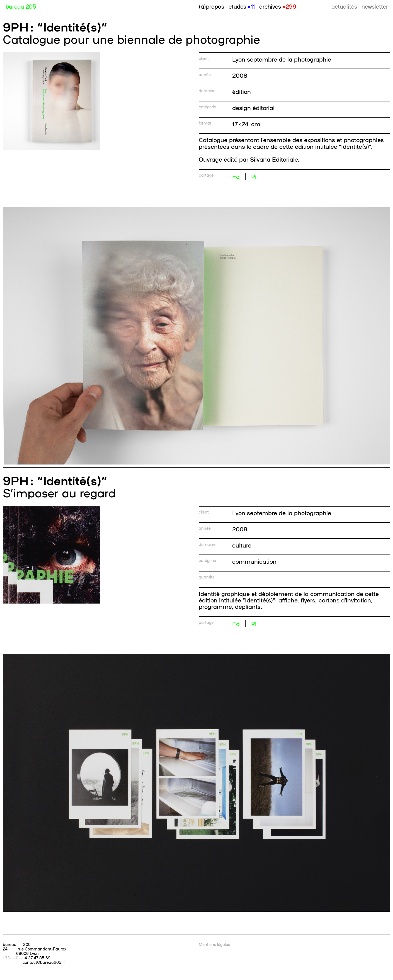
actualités (344, 6)
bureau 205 (21, 6)
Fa (236, 176)
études (242, 6)
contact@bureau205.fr (44, 962)
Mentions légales (214, 944)
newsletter (375, 6)
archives (278, 6)
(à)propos (211, 6)
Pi (254, 176)
